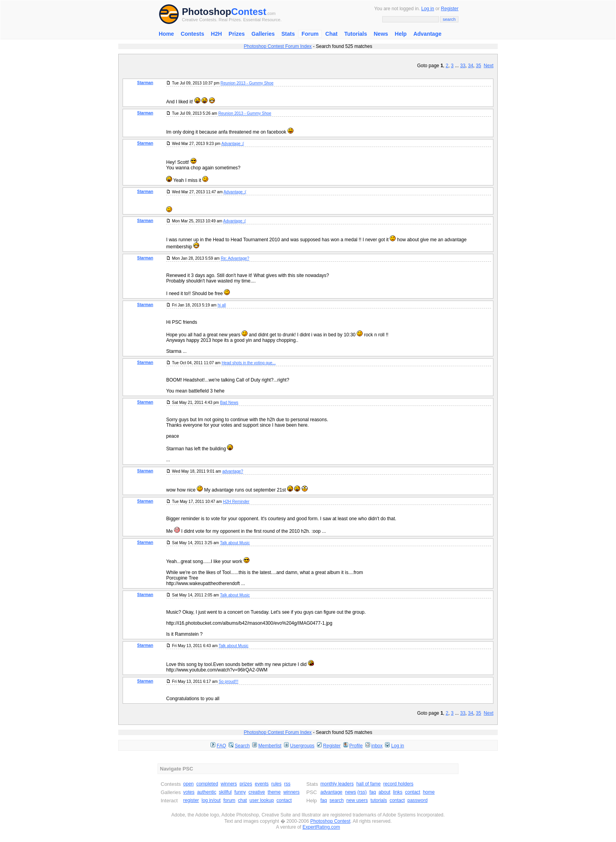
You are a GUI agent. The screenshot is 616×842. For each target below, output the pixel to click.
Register (450, 9)
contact (284, 800)
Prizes (237, 34)
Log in (428, 9)
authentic (207, 792)
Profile (356, 746)
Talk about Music (235, 543)
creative (257, 792)
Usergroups (302, 746)
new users (357, 800)
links (398, 792)
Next (489, 66)
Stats (288, 34)
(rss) (362, 792)
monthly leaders (337, 784)
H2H (216, 34)
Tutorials (356, 34)
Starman (145, 83)
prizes (246, 784)
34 (470, 66)
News (381, 34)
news (350, 792)
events (261, 784)
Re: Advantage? (235, 258)
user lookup (262, 800)
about (385, 792)
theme (274, 792)
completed (207, 784)
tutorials (379, 800)
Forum (310, 34)
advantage (331, 792)
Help (401, 34)
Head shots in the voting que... (249, 363)
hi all (222, 305)
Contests (192, 34)
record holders (399, 784)
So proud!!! (229, 681)
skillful (225, 792)
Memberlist (270, 746)
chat (243, 800)
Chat (331, 34)
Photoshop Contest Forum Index (278, 46)
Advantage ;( (233, 144)
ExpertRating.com (321, 827)
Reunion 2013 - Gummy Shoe (247, 83)
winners (229, 784)
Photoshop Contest (330, 821)
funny (240, 792)
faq (373, 792)
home (429, 792)
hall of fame (368, 784)
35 (478, 66)
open (188, 784)
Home (166, 34)
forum (229, 800)
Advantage (427, 34)
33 (463, 66)
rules (276, 784)
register (191, 800)
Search (242, 746)
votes (189, 792)
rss (287, 784)
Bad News (229, 403)
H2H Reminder (236, 502)
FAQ (222, 746)
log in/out (211, 800)
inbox (377, 746)
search (337, 800)
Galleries (263, 34)
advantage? (233, 471)
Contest (248, 12)
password (417, 800)
